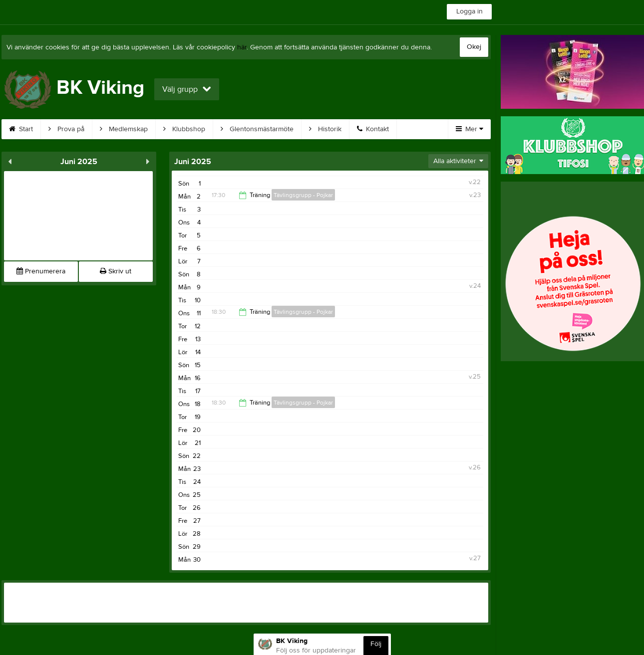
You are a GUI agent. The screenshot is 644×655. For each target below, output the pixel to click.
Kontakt (373, 129)
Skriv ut (116, 271)
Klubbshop (184, 129)
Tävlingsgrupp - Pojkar (303, 195)
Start (21, 129)
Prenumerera (41, 271)
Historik (325, 129)
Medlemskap (124, 129)
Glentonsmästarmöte (257, 129)
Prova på (66, 129)
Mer (470, 129)
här (242, 47)
